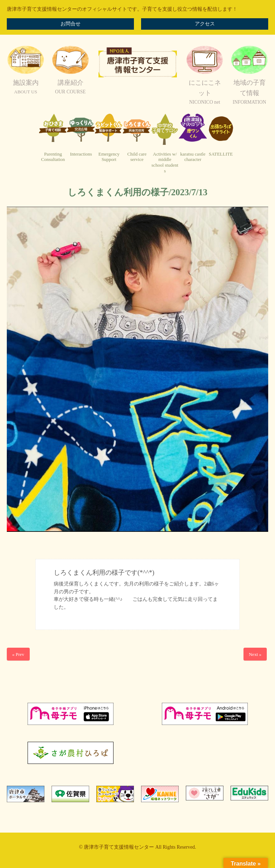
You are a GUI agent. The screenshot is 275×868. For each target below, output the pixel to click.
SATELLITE (221, 154)
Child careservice (137, 157)
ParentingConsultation (53, 157)
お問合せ (71, 24)
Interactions (81, 154)
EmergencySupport (109, 157)
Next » (255, 654)
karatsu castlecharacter (193, 157)
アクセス (205, 24)
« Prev (18, 654)
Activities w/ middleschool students (165, 162)
